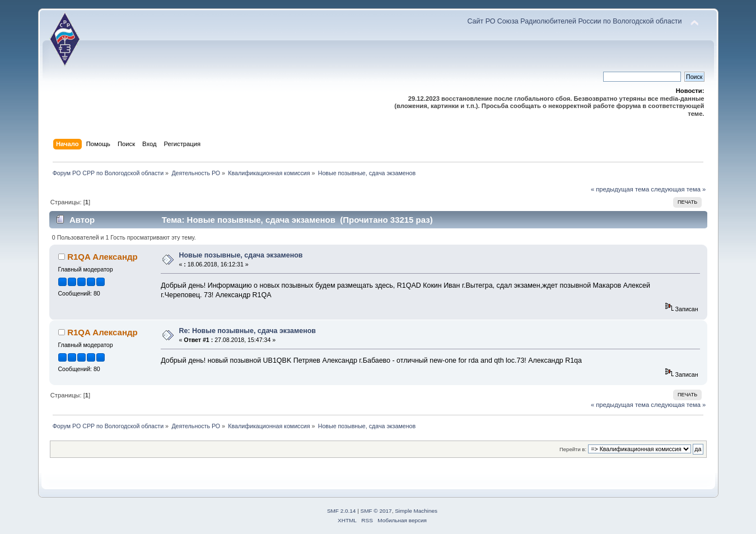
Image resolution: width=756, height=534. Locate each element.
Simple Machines (416, 511)
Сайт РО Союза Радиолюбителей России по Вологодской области (574, 21)
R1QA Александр (102, 257)
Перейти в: (573, 449)
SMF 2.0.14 (342, 511)
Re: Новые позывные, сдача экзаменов (247, 331)
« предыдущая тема (620, 189)
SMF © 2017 (376, 511)
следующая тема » (678, 189)
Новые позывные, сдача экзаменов (241, 255)
